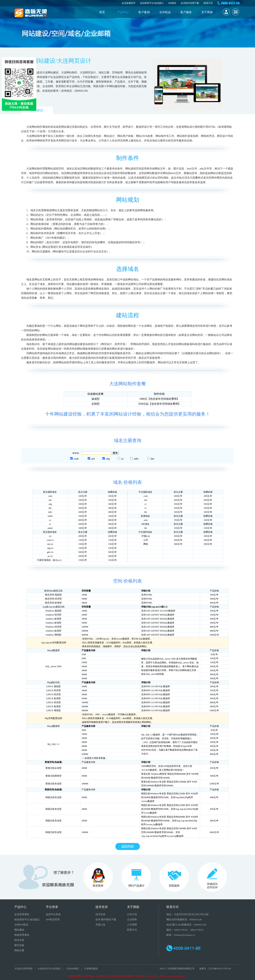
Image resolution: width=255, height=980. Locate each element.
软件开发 (19, 940)
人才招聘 (132, 925)
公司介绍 (132, 914)
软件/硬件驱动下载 (106, 919)
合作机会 (165, 12)
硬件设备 (19, 945)
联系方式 (208, 3)
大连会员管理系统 (23, 969)
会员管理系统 (22, 914)
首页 (102, 12)
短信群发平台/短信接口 (152, 3)
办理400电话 (21, 925)
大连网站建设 (91, 969)
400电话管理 (53, 919)
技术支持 (100, 914)
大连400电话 (73, 969)
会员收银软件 (129, 3)
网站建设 (37, 110)
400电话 (172, 3)
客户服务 (186, 12)
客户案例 (144, 12)
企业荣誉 (132, 919)
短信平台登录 (53, 914)
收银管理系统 (22, 935)
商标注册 (19, 950)
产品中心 (123, 12)
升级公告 (100, 925)
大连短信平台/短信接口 (49, 969)
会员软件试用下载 (190, 3)
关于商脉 (207, 12)
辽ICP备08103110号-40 (220, 969)
